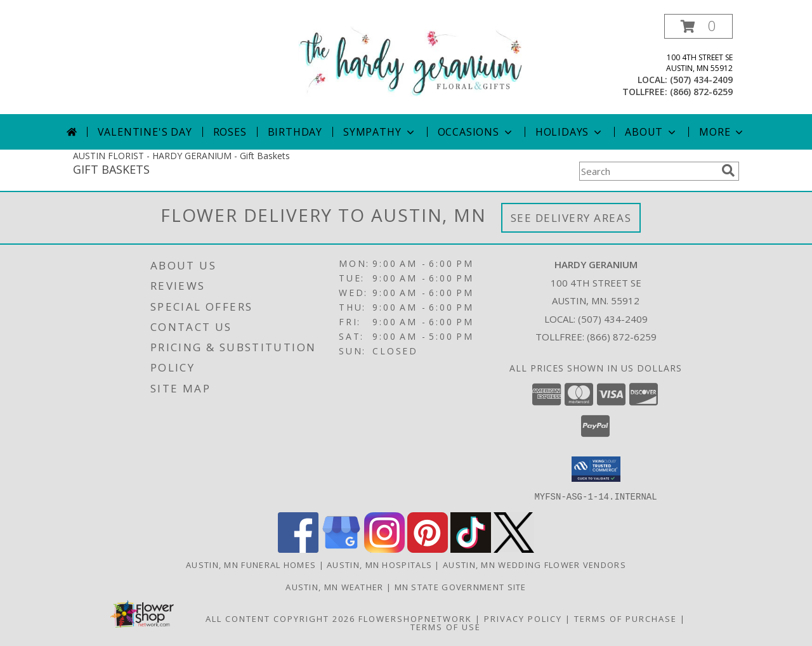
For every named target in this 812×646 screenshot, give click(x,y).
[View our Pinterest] (428, 549)
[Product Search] (648, 171)
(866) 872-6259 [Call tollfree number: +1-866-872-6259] (701, 92)
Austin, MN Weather (334, 586)
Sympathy (380, 132)
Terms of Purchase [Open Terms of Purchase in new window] (625, 618)
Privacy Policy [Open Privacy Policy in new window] (523, 618)
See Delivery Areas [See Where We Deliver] (571, 218)
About (652, 132)
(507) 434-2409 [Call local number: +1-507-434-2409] (701, 80)
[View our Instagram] (384, 549)
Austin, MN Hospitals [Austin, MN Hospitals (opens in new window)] (379, 564)
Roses (230, 132)
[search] (728, 171)
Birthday (295, 132)
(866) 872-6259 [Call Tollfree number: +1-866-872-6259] (622, 337)
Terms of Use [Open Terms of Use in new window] (446, 626)
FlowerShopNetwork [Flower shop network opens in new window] (415, 618)
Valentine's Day (145, 132)
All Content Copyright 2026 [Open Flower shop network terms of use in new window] (280, 618)
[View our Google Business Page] (341, 549)
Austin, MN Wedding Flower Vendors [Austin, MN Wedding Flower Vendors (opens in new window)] (534, 564)
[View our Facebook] (298, 549)
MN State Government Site (461, 586)
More (722, 132)
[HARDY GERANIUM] (411, 61)
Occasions (476, 132)
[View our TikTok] (471, 549)
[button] (698, 26)
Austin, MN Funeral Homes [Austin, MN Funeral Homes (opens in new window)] (251, 564)
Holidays (570, 132)
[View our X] (514, 549)
